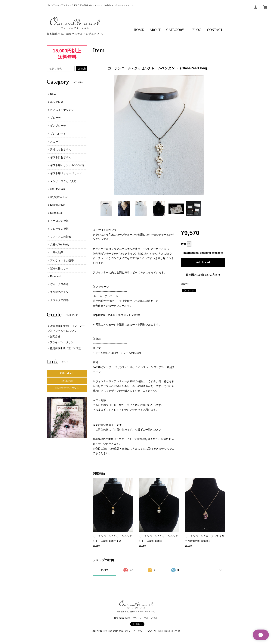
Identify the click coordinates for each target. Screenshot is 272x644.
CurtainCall (57, 213)
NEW (53, 94)
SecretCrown (58, 205)
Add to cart (203, 262)
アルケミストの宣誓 (62, 260)
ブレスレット (58, 134)
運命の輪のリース (61, 268)
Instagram (67, 381)
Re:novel (55, 276)
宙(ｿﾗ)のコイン (59, 197)
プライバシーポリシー (63, 342)
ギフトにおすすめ (61, 157)
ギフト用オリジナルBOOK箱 (67, 165)
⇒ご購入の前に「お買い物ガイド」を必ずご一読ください (127, 430)
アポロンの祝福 (59, 221)
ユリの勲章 (57, 252)
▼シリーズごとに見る (63, 181)
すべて (105, 570)
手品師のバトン (59, 292)
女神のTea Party (60, 244)
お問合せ (55, 336)
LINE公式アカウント (67, 388)
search (82, 69)
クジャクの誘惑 (59, 300)
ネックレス (57, 102)
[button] (176, 30)
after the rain (58, 189)
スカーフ (55, 142)
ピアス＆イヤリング (62, 110)
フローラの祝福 (59, 229)
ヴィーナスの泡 (59, 284)
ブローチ (55, 118)
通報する (185, 284)
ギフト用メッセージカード (66, 173)
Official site (67, 373)
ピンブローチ (58, 126)
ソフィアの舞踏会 (61, 237)
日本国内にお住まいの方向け (203, 275)
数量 (184, 244)
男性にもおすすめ (61, 149)
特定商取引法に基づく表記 (66, 348)
